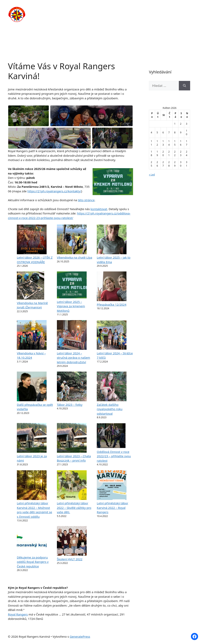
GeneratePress (80, 636)
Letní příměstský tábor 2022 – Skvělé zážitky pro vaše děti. (74, 508)
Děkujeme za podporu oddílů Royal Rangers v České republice (33, 562)
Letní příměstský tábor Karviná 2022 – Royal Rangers (112, 508)
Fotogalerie (175, 10)
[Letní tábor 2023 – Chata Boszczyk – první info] (72, 438)
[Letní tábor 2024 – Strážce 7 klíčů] (112, 336)
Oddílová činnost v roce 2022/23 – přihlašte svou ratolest (114, 456)
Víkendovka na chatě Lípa (75, 257)
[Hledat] (184, 86)
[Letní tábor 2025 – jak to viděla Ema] (112, 240)
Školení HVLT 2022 (70, 559)
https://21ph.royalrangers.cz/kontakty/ (54, 191)
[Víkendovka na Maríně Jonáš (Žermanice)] (31, 286)
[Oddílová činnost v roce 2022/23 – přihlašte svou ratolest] (111, 436)
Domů (69, 10)
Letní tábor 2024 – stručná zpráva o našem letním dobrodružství (74, 358)
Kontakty (72, 22)
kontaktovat (99, 209)
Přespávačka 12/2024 (112, 304)
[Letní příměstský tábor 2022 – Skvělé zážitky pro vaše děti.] (72, 486)
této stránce (86, 200)
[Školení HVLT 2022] (72, 542)
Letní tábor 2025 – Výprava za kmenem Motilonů (71, 306)
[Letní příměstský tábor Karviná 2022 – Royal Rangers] (112, 486)
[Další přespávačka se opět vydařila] (32, 387)
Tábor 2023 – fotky (70, 405)
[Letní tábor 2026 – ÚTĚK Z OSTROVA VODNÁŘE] (32, 240)
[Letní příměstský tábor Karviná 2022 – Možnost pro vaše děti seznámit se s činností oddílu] (32, 486)
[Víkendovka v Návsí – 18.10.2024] (32, 336)
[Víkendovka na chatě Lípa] (72, 240)
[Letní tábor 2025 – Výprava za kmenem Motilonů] (72, 285)
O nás (86, 10)
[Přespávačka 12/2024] (112, 287)
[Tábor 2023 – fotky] (72, 387)
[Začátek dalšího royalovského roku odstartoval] (112, 387)
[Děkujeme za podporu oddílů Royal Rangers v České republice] (32, 541)
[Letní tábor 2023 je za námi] (32, 438)
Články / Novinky (146, 10)
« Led (152, 175)
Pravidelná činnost (112, 10)
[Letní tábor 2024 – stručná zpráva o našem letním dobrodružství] (72, 336)
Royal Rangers (18, 614)
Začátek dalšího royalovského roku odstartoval (110, 409)
